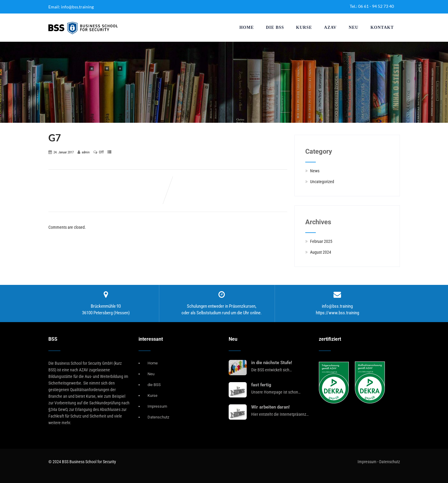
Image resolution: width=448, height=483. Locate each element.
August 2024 (321, 252)
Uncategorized (322, 182)
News (315, 171)
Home (247, 27)
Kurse (304, 27)
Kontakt (382, 27)
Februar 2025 (321, 241)
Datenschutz (158, 417)
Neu (354, 27)
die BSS (275, 27)
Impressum (157, 406)
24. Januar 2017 (64, 152)
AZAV (331, 27)
